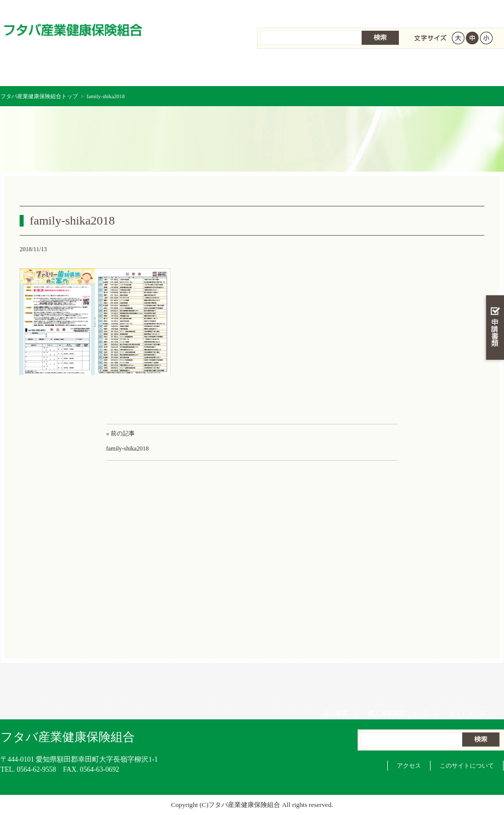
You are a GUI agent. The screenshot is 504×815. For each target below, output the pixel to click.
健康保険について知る (127, 70)
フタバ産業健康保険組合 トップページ (43, 70)
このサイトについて (467, 766)
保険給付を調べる (211, 70)
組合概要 (341, 10)
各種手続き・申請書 (378, 70)
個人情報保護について (403, 10)
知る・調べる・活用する (494, 235)
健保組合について (461, 70)
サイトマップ (472, 10)
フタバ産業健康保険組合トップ (39, 96)
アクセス (409, 766)
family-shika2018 (128, 449)
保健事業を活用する (294, 70)
